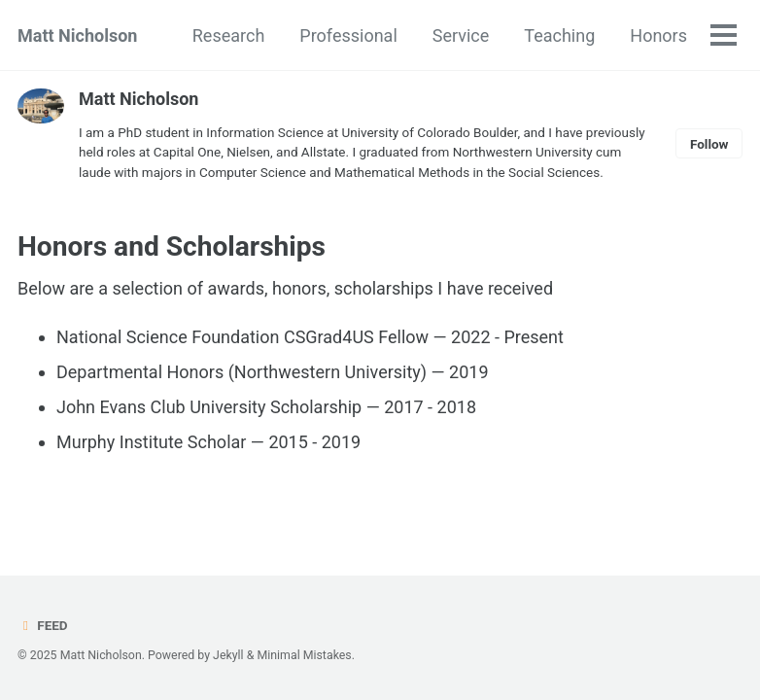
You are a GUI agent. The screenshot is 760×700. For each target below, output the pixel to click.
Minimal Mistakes (304, 655)
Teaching (559, 35)
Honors (658, 35)
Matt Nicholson (77, 35)
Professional (348, 35)
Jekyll (228, 655)
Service (461, 35)
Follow (709, 144)
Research (229, 35)
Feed (43, 625)
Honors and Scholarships (172, 246)
